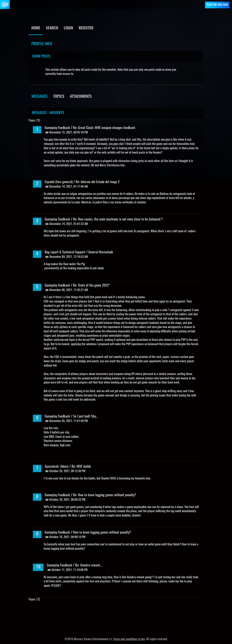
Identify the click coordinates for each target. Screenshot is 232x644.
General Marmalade (101, 252)
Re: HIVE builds (81, 467)
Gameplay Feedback (57, 128)
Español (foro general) (59, 182)
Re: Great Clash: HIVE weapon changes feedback (104, 128)
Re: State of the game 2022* (92, 286)
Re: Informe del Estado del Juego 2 (98, 182)
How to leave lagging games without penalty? (102, 533)
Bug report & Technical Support (65, 252)
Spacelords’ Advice (57, 467)
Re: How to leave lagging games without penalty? (105, 495)
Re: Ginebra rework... (89, 565)
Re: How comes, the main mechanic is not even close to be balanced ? (118, 219)
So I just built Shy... (85, 417)
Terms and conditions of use (129, 639)
